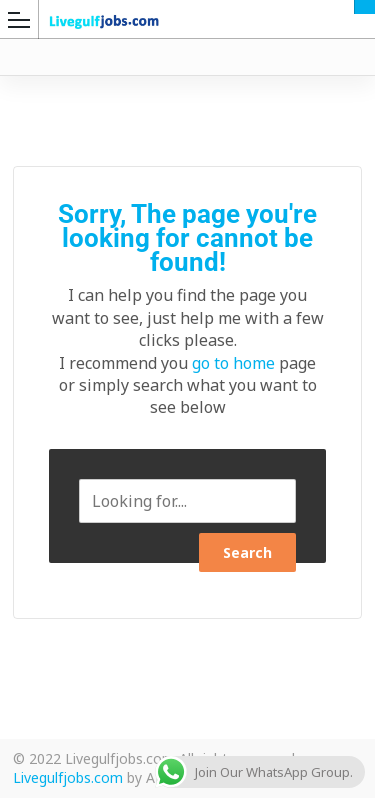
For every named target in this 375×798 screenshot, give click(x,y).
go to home (233, 363)
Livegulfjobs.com (68, 777)
